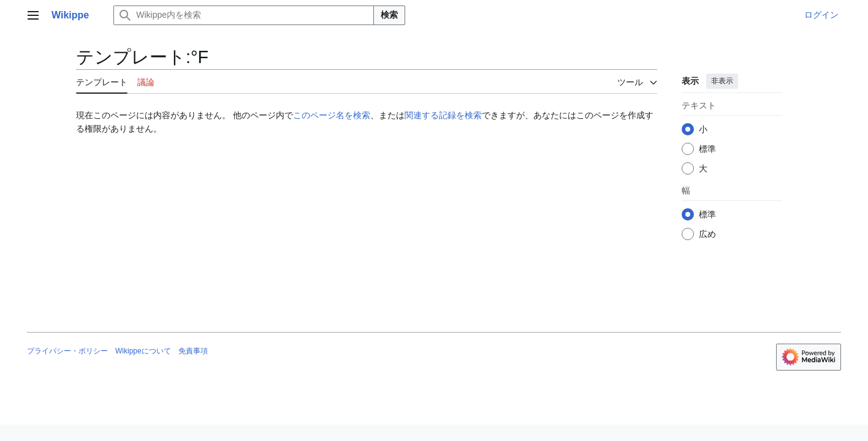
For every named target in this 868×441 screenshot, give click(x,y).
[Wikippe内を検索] (244, 15)
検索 (389, 15)
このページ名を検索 (332, 115)
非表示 (722, 81)
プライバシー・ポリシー (67, 351)
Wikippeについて (143, 351)
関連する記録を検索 (443, 115)
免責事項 (193, 351)
